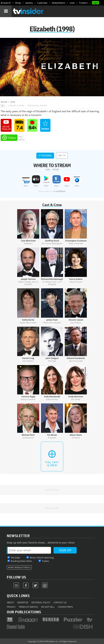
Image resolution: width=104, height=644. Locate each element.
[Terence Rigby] (28, 383)
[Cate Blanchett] (28, 227)
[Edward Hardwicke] (76, 344)
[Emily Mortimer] (76, 383)
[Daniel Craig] (28, 344)
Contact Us (60, 602)
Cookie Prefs (65, 607)
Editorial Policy (41, 602)
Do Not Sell (48, 607)
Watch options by (52, 191)
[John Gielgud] (52, 344)
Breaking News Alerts (21, 561)
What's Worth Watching (42, 558)
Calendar (42, 3)
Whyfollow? (21, 138)
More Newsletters (18, 567)
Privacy (11, 607)
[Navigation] (6, 11)
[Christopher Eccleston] (76, 227)
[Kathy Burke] (28, 306)
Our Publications (24, 612)
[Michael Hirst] (28, 421)
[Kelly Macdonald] (52, 383)
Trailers (83, 3)
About (10, 602)
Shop (18, 3)
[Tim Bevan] (52, 421)
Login (96, 3)
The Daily (15, 558)
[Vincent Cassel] (76, 306)
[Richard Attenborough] (52, 266)
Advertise (23, 602)
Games (29, 3)
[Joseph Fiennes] (28, 266)
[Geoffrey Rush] (52, 227)
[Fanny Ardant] (76, 266)
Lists (72, 3)
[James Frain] (52, 306)
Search (7, 3)
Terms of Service (28, 607)
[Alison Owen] (76, 421)
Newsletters (59, 3)
